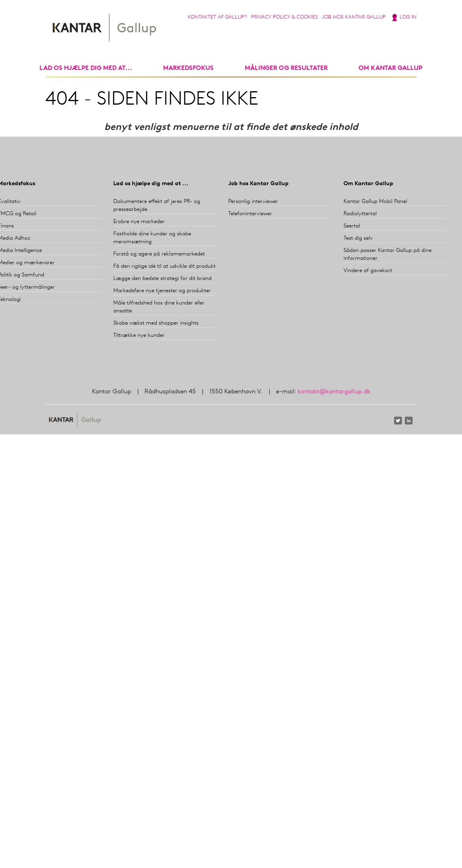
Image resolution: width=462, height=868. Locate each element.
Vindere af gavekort (368, 271)
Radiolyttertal (360, 214)
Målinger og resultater (286, 68)
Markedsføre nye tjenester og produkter (162, 291)
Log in (408, 17)
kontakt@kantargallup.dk (334, 392)
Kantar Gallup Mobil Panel (375, 202)
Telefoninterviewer (250, 214)
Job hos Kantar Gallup (354, 17)
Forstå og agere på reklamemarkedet (159, 254)
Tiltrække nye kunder (139, 335)
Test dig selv (358, 238)
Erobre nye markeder (139, 222)
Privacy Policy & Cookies (285, 17)
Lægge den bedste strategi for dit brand (162, 279)
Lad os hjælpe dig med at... (86, 68)
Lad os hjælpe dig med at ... (151, 184)
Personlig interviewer (253, 202)
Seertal (352, 226)
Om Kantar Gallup (391, 68)
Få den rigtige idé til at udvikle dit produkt (164, 266)
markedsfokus (188, 68)
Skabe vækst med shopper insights (156, 323)
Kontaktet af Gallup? (218, 17)
